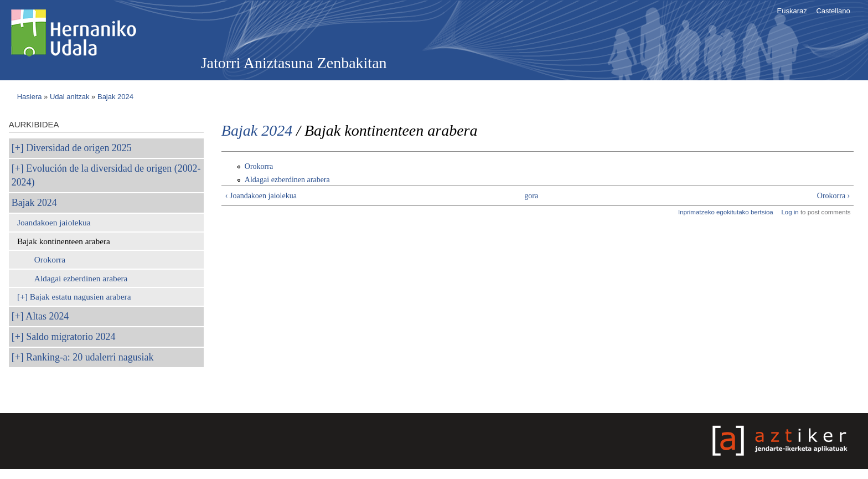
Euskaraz (792, 11)
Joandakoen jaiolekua (54, 222)
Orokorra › (833, 196)
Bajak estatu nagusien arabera (81, 297)
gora (531, 196)
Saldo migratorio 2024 (71, 337)
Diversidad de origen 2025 (79, 148)
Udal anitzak (70, 97)
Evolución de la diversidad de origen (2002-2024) (106, 175)
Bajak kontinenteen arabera (64, 241)
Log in (790, 212)
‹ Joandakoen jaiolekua (261, 196)
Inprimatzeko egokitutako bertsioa (726, 212)
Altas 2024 (47, 316)
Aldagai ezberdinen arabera (81, 278)
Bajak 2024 (115, 97)
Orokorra (50, 259)
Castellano (833, 11)
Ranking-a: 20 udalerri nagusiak (90, 357)
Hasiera (30, 97)
